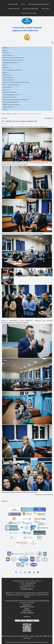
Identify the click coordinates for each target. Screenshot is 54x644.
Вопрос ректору (13, 4)
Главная (3, 114)
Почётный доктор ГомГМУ (9, 97)
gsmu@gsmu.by (29, 585)
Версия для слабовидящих (31, 9)
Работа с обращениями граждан (11, 85)
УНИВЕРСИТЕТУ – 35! (8, 107)
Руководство (6, 53)
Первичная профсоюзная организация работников (15, 100)
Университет (6, 48)
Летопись (5, 109)
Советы (5, 65)
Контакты (27, 609)
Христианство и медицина (9, 92)
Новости (15, 114)
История (5, 50)
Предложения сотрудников (29, 13)
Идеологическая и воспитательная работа (13, 58)
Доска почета (6, 90)
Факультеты (6, 68)
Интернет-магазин (14, 9)
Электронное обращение (27, 613)
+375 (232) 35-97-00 (30, 583)
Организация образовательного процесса (13, 60)
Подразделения (7, 75)
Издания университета (8, 77)
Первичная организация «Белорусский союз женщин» (16, 82)
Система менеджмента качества (11, 95)
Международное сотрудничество (11, 63)
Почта (23, 4)
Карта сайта (46, 9)
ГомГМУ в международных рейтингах (12, 70)
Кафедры (5, 72)
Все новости (48, 118)
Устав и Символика (7, 55)
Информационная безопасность (11, 102)
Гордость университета (8, 80)
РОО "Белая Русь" (7, 87)
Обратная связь (27, 611)
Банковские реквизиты (27, 589)
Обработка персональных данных (11, 105)
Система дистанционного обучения (39, 4)
